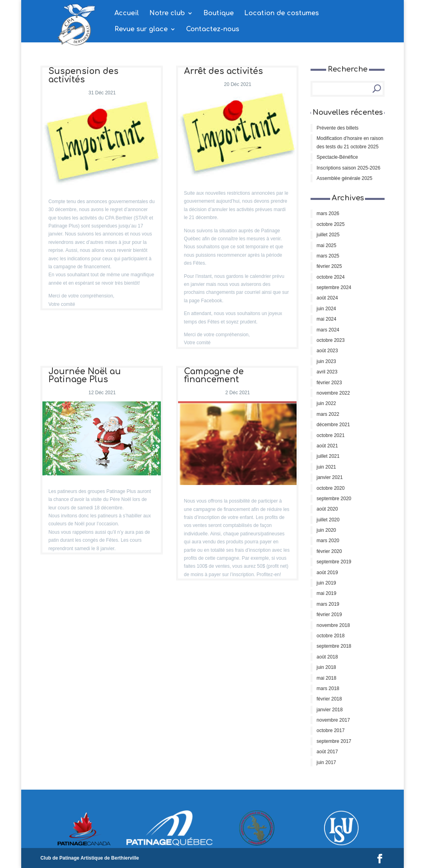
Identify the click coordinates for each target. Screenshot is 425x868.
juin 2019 (326, 583)
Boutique (219, 14)
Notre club (167, 14)
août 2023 (327, 351)
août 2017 (327, 752)
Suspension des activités (83, 76)
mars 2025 (328, 256)
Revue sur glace (141, 30)
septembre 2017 (334, 741)
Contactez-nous (213, 30)
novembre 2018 (333, 625)
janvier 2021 (330, 477)
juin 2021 (326, 467)
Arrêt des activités (224, 71)
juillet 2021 (328, 456)
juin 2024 (326, 309)
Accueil (127, 14)
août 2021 (327, 446)
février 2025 (329, 266)
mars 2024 (328, 330)
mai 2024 (326, 319)
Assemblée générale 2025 (344, 178)
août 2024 (327, 298)
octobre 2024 (331, 277)
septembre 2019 (334, 562)
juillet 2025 (328, 235)
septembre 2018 (334, 646)
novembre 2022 (333, 393)
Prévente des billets (338, 128)
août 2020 (327, 509)
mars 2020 (328, 541)
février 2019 (329, 615)
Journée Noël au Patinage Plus (85, 376)
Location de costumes (282, 14)
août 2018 (327, 657)
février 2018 (329, 699)
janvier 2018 (330, 710)
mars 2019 (328, 604)
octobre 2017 (331, 730)
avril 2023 (327, 372)
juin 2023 (326, 361)
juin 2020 (326, 530)
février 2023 (329, 383)
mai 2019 (326, 593)
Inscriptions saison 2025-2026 (348, 168)
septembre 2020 (334, 499)
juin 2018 (326, 667)
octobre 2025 (331, 224)
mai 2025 (326, 245)
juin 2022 (326, 403)
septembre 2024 (334, 287)
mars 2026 (328, 214)
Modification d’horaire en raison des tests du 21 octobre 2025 (350, 142)
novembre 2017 (333, 720)
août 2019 (327, 573)
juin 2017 (326, 762)
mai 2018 (326, 678)
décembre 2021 (333, 425)
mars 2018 (328, 688)
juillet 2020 (328, 520)
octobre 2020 (331, 488)
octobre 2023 (331, 340)
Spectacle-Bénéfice (337, 157)
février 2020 (329, 551)
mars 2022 (328, 414)
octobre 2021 (331, 435)
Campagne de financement (214, 376)
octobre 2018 (331, 636)
